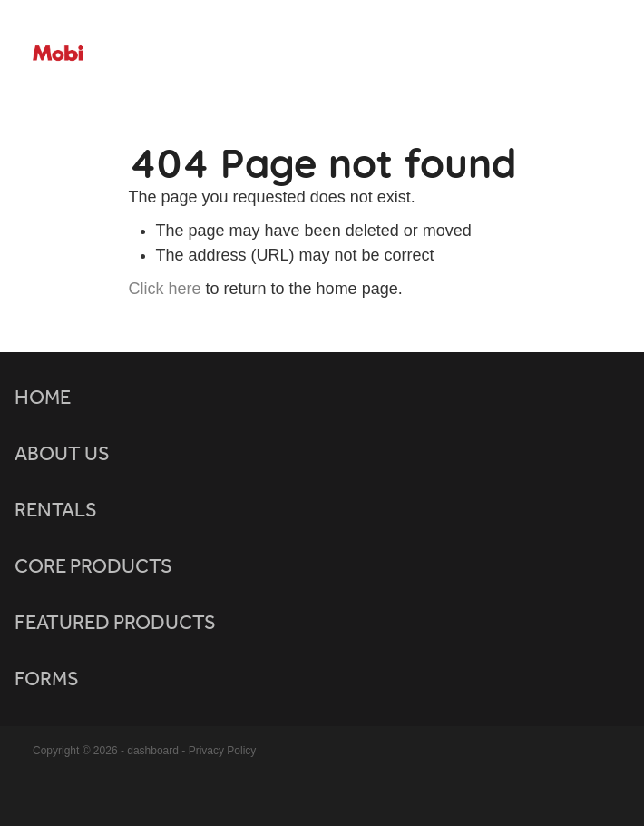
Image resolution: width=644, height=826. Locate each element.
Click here (165, 289)
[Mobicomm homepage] (279, 54)
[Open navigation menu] (547, 54)
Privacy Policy (223, 751)
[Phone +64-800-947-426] (590, 54)
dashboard (153, 751)
